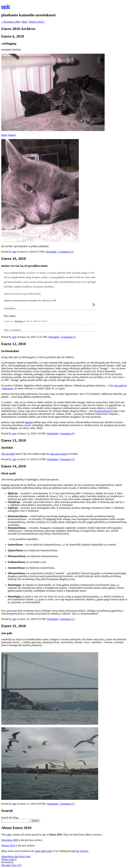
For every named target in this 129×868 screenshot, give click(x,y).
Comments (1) (68, 337)
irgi (6, 357)
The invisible (8, 454)
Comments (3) (66, 252)
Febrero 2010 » (37, 22)
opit (6, 6)
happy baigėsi (8, 135)
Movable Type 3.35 (11, 865)
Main (25, 22)
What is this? (9, 859)
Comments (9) (67, 434)
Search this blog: (10, 817)
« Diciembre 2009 (11, 22)
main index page (43, 851)
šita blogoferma (102, 411)
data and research (59, 454)
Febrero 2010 (8, 846)
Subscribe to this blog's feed (16, 856)
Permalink (51, 252)
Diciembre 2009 (10, 840)
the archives (82, 851)
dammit (29, 422)
